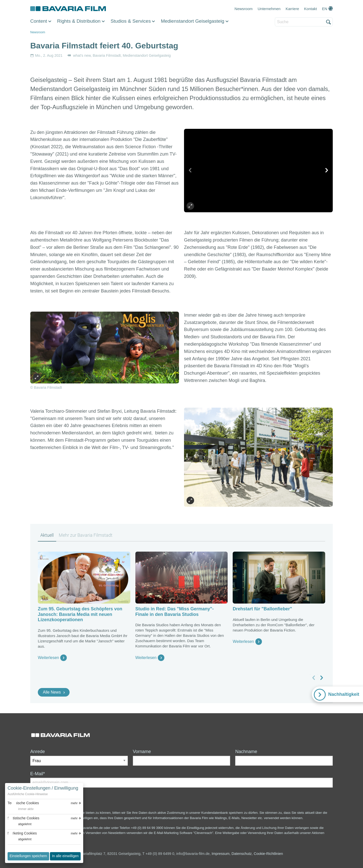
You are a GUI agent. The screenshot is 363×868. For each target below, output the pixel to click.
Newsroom (244, 9)
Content (39, 21)
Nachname (246, 752)
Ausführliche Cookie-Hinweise (28, 794)
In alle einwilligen (65, 856)
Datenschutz (242, 854)
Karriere (292, 9)
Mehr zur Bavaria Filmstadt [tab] (86, 535)
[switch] (21, 809)
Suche (275, 18)
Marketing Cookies (22, 833)
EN (325, 9)
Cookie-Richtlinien (268, 854)
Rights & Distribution (79, 21)
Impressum (220, 854)
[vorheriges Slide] (190, 171)
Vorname (142, 752)
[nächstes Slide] (326, 171)
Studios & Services (131, 21)
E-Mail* (38, 774)
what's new (82, 55)
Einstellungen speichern (28, 856)
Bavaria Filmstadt (107, 55)
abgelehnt (25, 824)
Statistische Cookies (23, 818)
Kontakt (310, 9)
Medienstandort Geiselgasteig (192, 21)
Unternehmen (269, 9)
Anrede (38, 752)
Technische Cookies (23, 803)
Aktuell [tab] (47, 535)
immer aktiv (26, 809)
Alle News (52, 692)
